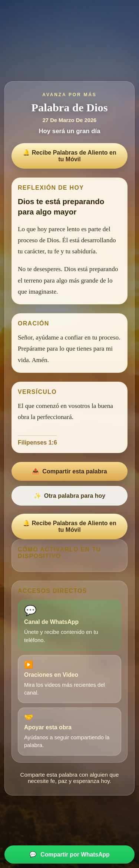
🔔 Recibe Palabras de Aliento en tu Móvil (69, 156)
